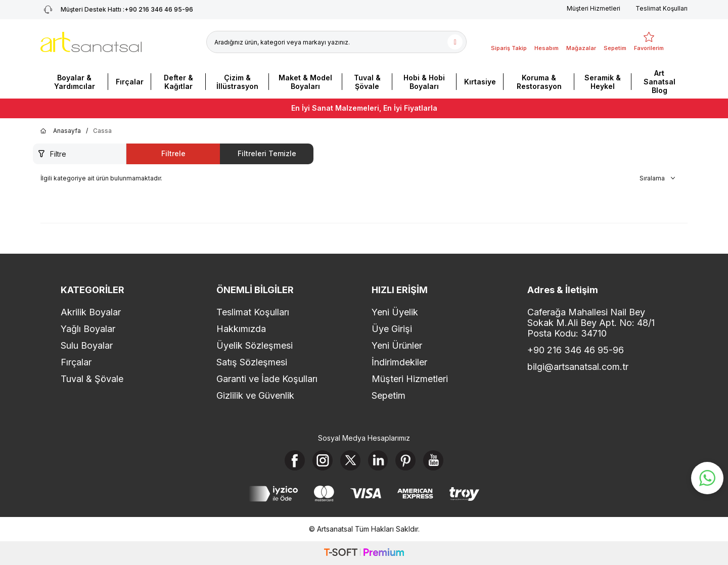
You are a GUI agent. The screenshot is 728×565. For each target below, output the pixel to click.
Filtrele (173, 153)
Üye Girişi (392, 329)
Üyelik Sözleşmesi (255, 345)
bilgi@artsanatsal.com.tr (578, 367)
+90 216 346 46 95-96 (576, 350)
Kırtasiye (480, 82)
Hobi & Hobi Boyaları (424, 82)
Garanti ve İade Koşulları (267, 379)
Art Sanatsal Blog (659, 82)
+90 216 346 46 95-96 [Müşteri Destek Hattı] (117, 10)
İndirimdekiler (399, 362)
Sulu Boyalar (87, 345)
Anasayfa (61, 131)
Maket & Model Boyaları (305, 82)
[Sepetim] (615, 42)
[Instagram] (323, 460)
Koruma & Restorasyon (539, 82)
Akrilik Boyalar (91, 312)
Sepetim (389, 395)
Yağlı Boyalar (88, 329)
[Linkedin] (378, 460)
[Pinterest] (406, 460)
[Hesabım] (547, 42)
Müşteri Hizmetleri (594, 8)
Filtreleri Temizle (267, 153)
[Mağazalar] (581, 42)
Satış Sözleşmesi (252, 362)
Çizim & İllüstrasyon (237, 82)
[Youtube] (434, 460)
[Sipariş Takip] (509, 42)
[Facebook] (295, 460)
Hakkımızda (241, 329)
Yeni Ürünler (397, 345)
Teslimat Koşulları (662, 8)
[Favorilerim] (649, 42)
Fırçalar (130, 82)
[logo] (91, 42)
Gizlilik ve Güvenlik (255, 395)
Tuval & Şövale (367, 82)
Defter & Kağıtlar (178, 82)
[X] (350, 460)
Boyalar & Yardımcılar (75, 82)
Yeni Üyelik (395, 312)
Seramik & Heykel (603, 82)
